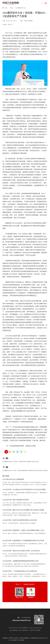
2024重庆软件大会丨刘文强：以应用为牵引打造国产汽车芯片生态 (21, 462)
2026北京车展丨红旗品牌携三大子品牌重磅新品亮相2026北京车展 (23, 541)
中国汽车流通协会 (24, 638)
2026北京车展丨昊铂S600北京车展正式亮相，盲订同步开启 (21, 551)
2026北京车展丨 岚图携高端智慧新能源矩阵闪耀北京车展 (21, 561)
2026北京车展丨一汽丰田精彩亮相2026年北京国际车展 (20, 571)
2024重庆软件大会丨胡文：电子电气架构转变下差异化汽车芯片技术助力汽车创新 (25, 471)
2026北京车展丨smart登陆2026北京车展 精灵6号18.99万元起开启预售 (24, 490)
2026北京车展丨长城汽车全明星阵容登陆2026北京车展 (20, 520)
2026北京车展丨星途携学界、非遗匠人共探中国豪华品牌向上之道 (23, 530)
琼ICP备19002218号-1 (16, 630)
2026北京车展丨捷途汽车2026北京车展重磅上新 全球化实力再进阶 (23, 510)
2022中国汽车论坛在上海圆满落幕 (13, 479)
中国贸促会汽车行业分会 (37, 638)
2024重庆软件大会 (20, 8)
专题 (11, 8)
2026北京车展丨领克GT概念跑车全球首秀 (16, 500)
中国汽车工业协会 (14, 638)
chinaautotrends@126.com (21, 620)
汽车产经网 (21, 640)
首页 (6, 8)
